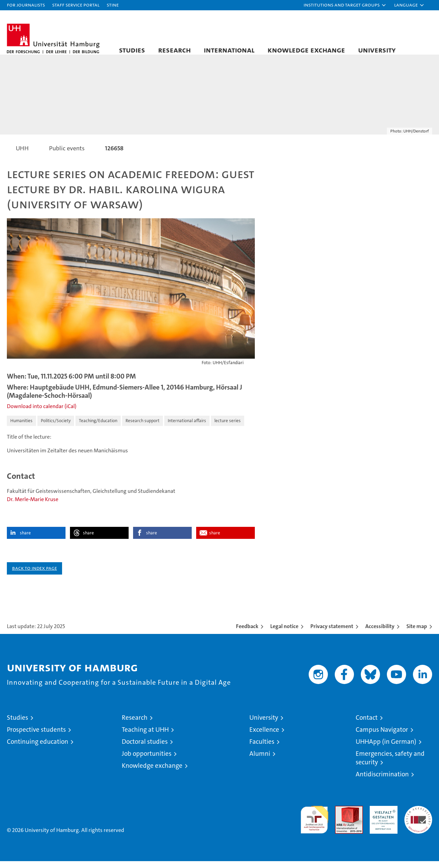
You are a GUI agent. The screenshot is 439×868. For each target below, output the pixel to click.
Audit (342, 816)
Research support (143, 427)
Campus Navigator (382, 736)
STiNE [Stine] (113, 5)
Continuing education (38, 748)
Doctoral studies (145, 748)
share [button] (25, 540)
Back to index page (34, 575)
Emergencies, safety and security (390, 765)
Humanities (21, 427)
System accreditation (418, 820)
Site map (417, 633)
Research (174, 50)
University (377, 50)
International (229, 50)
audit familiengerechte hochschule (314, 824)
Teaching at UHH (145, 736)
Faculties (262, 748)
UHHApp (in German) (386, 748)
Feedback (247, 633)
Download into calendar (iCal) (42, 413)
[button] (345, 5)
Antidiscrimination (382, 781)
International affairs (187, 427)
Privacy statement (332, 633)
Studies (132, 50)
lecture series (228, 427)
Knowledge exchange (306, 50)
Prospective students (36, 736)
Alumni (260, 760)
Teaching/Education (98, 427)
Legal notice (284, 633)
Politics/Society (56, 427)
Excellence (264, 736)
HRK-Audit (382, 816)
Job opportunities (147, 760)
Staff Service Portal (76, 5)
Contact (367, 724)
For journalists (26, 5)
